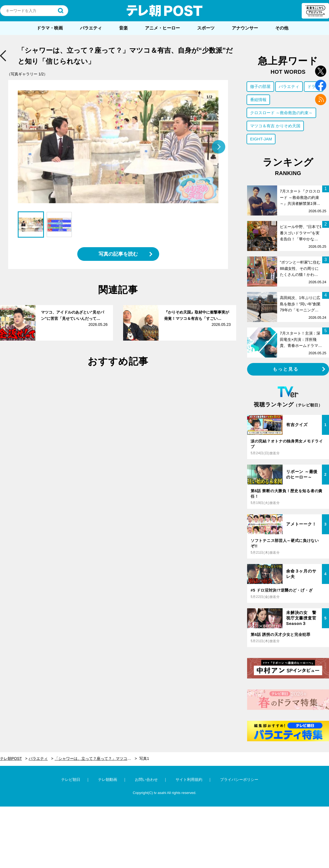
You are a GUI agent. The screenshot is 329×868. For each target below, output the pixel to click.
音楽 (123, 28)
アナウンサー (245, 28)
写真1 (144, 758)
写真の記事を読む (118, 254)
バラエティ (91, 28)
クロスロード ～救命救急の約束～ (281, 113)
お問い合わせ (146, 780)
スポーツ (206, 28)
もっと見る (286, 369)
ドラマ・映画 (50, 28)
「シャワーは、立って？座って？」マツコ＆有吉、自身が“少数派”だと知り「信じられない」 (96, 758)
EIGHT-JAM (261, 139)
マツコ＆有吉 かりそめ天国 (275, 126)
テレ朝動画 (108, 780)
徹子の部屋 (260, 86)
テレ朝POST (165, 11)
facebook (321, 85)
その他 (282, 28)
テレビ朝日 (71, 780)
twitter (321, 71)
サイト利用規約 (189, 780)
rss (321, 100)
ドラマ (314, 86)
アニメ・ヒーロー (162, 28)
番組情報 (258, 100)
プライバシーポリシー (239, 780)
